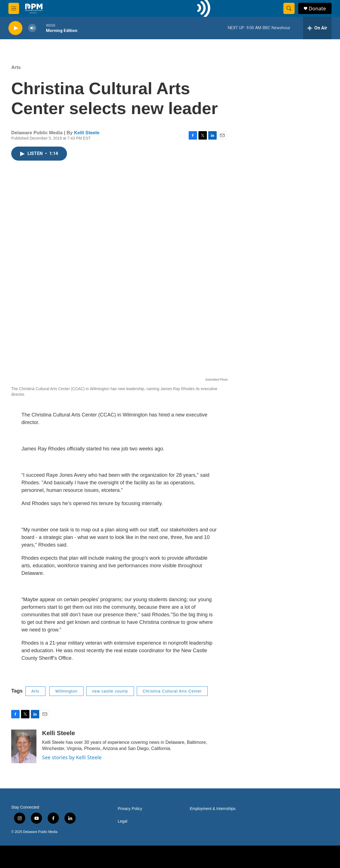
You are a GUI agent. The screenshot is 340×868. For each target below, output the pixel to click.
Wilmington (66, 691)
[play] (15, 28)
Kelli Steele (87, 133)
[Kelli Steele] (24, 746)
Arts (16, 67)
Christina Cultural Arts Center (172, 691)
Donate (317, 9)
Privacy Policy (130, 809)
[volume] (32, 28)
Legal (122, 821)
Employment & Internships (213, 809)
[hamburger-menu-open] (14, 8)
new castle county (110, 691)
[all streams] (317, 28)
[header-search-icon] (289, 8)
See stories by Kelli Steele (72, 757)
